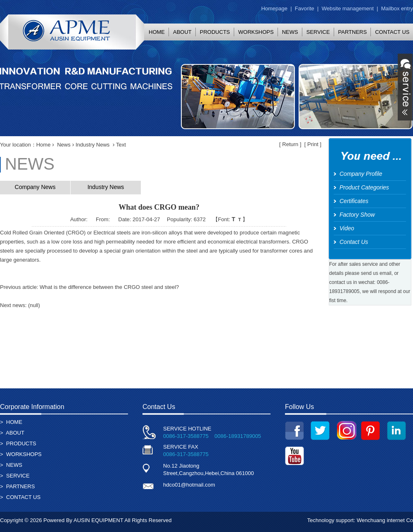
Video (347, 228)
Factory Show (357, 215)
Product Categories (364, 187)
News (64, 145)
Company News (35, 187)
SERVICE (318, 32)
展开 (405, 87)
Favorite (305, 8)
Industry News (93, 145)
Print (313, 144)
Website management (348, 8)
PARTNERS (353, 32)
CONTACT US (23, 497)
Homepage (274, 8)
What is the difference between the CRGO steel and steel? (109, 287)
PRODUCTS (215, 32)
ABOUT (182, 32)
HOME (157, 32)
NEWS (290, 32)
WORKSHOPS (256, 32)
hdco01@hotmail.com (189, 485)
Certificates (354, 201)
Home (44, 145)
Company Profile (361, 174)
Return (290, 144)
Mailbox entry (397, 8)
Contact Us (354, 242)
